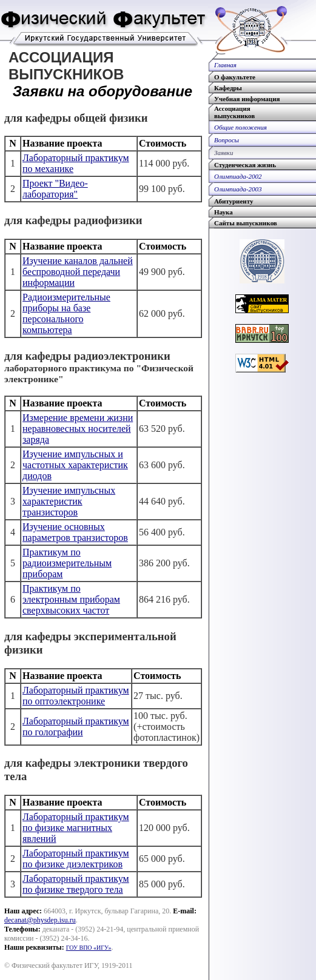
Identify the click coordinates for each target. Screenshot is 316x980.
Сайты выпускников (246, 223)
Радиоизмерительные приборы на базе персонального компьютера (66, 313)
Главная (225, 65)
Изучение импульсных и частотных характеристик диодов (75, 465)
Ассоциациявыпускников (234, 112)
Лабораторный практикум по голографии (76, 727)
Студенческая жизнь (245, 165)
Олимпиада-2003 (238, 189)
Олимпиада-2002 (238, 176)
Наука (224, 212)
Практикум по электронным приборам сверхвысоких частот (71, 599)
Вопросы (227, 140)
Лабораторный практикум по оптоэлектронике (76, 696)
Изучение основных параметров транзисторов (75, 532)
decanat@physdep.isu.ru (40, 920)
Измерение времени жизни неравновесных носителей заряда (78, 429)
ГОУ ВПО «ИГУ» (89, 948)
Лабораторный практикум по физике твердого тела (76, 884)
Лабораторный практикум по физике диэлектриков (76, 859)
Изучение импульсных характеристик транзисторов (69, 501)
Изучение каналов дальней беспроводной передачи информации (78, 272)
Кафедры (228, 88)
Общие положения (240, 127)
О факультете (235, 77)
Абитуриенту (234, 201)
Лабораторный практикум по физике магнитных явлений (76, 828)
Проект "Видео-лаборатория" (55, 189)
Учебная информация (247, 99)
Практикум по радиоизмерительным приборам (67, 563)
